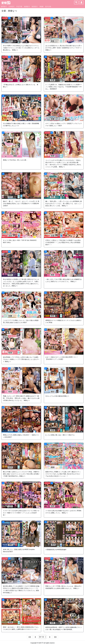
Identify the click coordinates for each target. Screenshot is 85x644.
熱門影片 (4, 7)
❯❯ (55, 637)
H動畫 (41, 7)
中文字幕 (19, 7)
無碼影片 (27, 7)
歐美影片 (35, 7)
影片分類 (48, 7)
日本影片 (12, 7)
